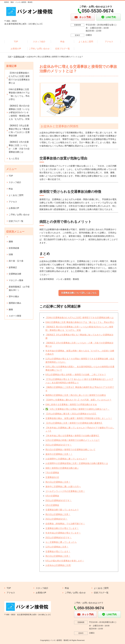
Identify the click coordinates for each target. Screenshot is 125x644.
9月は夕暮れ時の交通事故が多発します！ (65, 561)
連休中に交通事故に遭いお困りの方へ (63, 487)
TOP (16, 42)
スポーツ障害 (15, 316)
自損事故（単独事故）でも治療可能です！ (65, 524)
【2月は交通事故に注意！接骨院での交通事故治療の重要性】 (74, 423)
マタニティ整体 (16, 280)
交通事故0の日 (52, 477)
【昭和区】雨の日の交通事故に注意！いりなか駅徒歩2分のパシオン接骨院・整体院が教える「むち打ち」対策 (19, 112)
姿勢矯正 (13, 267)
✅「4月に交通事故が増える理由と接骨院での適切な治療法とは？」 (78, 409)
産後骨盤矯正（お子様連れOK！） (19, 288)
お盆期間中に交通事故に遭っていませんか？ (66, 459)
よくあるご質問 (86, 42)
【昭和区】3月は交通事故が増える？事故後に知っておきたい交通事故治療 (19, 131)
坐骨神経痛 (14, 248)
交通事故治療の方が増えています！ (62, 528)
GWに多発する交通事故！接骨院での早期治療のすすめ (71, 405)
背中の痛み (14, 296)
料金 (63, 42)
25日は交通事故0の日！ (57, 519)
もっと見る (14, 158)
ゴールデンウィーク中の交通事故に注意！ (65, 491)
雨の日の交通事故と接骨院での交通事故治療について (70, 450)
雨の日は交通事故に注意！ (58, 482)
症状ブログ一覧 (63, 49)
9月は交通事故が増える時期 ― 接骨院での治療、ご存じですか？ (76, 375)
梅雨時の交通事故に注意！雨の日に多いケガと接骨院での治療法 (76, 395)
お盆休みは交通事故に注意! (58, 565)
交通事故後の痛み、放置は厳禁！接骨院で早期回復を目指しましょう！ (79, 418)
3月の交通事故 (52, 505)
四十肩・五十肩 (16, 261)
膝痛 (11, 310)
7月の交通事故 (52, 473)
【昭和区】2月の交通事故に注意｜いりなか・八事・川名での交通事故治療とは (19, 147)
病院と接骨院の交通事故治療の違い (62, 468)
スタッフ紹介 (39, 42)
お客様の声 (16, 49)
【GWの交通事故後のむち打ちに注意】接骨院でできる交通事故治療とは (80, 318)
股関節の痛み (15, 303)
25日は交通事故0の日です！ (59, 445)
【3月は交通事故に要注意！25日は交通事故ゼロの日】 (71, 414)
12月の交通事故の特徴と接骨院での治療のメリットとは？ (73, 440)
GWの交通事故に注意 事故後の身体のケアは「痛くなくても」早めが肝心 (80, 322)
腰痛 (11, 242)
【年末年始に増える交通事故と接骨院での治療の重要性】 (73, 436)
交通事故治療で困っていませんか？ (62, 510)
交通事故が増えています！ (58, 552)
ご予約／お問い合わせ (39, 49)
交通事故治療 (19, 57)
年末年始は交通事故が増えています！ (63, 533)
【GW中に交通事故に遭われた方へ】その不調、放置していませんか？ (79, 400)
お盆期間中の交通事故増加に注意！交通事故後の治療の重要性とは (77, 463)
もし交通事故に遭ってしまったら (61, 542)
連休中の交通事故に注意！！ (59, 454)
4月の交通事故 (52, 496)
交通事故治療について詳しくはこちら (79, 293)
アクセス (109, 42)
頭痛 (11, 254)
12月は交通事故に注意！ (57, 547)
